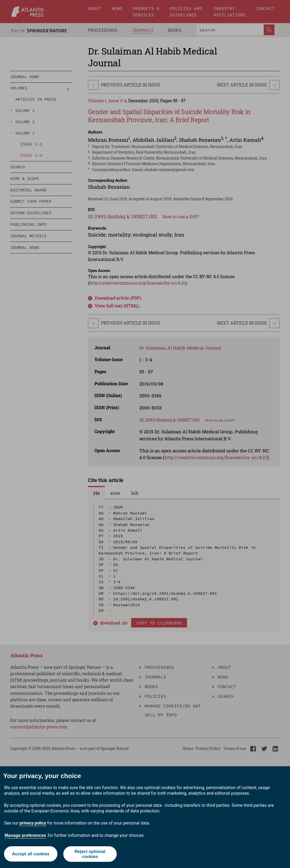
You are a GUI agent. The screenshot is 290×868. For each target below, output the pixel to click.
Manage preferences (25, 835)
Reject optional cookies (90, 854)
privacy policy (33, 823)
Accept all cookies (31, 854)
